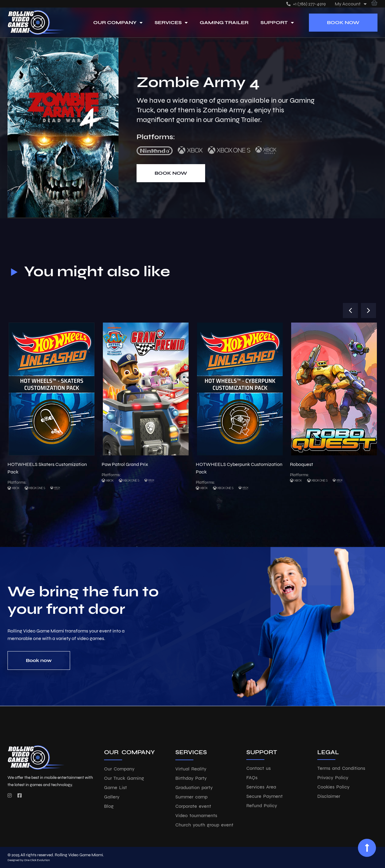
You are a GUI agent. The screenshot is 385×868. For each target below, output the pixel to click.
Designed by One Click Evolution (29, 860)
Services (171, 23)
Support (277, 23)
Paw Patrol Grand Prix (125, 464)
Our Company (118, 23)
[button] (350, 311)
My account (351, 4)
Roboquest (302, 464)
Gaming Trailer (224, 22)
